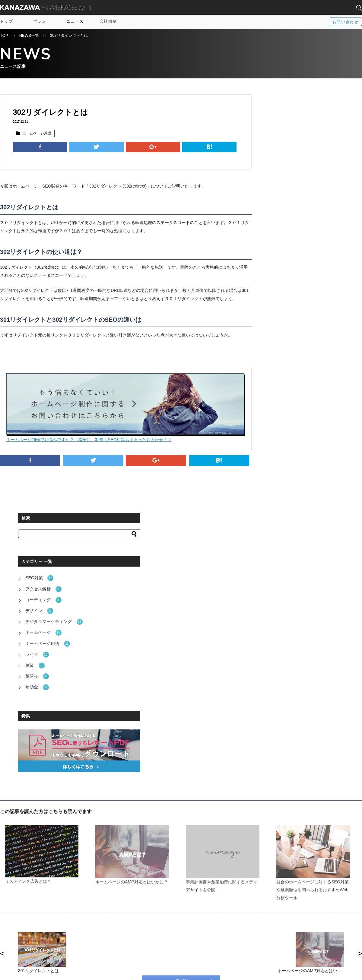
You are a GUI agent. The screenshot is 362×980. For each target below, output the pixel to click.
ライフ (278, 238)
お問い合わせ (345, 22)
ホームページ (284, 218)
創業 (276, 248)
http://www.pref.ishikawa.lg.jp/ (89, 741)
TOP (4, 36)
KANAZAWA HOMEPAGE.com (45, 7)
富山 (286, 933)
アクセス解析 (284, 178)
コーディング (284, 188)
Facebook (202, 928)
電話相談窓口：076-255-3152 (87, 972)
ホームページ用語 (36, 134)
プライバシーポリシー (125, 945)
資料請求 (113, 939)
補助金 (278, 268)
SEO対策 (280, 168)
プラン (40, 21)
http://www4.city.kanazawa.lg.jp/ (91, 758)
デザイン (280, 198)
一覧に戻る (181, 683)
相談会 (278, 258)
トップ (6, 21)
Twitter (199, 933)
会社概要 (108, 21)
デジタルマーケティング (295, 208)
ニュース (75, 21)
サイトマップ (117, 933)
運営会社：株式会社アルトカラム (30, 972)
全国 (286, 928)
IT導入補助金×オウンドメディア (134, 928)
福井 (286, 939)
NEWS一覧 (29, 36)
